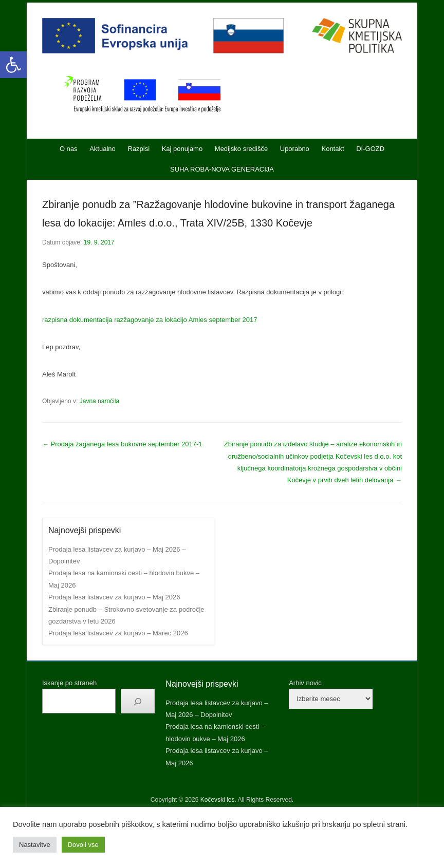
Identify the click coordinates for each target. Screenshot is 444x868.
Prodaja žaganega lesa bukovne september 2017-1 (122, 444)
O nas (69, 149)
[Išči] (138, 701)
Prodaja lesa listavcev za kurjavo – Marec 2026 (118, 633)
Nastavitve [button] (35, 845)
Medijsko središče (241, 149)
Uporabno (295, 149)
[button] (13, 65)
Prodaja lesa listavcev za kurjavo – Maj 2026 (114, 597)
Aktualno (103, 149)
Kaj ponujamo (182, 149)
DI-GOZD (370, 149)
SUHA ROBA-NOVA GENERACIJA (222, 169)
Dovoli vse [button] (83, 845)
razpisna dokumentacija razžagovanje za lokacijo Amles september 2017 (150, 320)
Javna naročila (99, 401)
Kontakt (332, 149)
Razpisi (138, 149)
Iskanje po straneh (69, 683)
